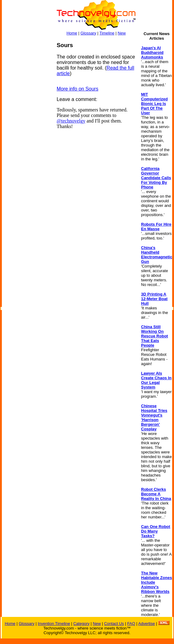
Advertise (147, 624)
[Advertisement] (26, 134)
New (122, 33)
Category (81, 624)
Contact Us (114, 624)
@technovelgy (71, 121)
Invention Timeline (54, 624)
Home (72, 33)
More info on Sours (77, 89)
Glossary (88, 33)
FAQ (131, 624)
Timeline (107, 33)
